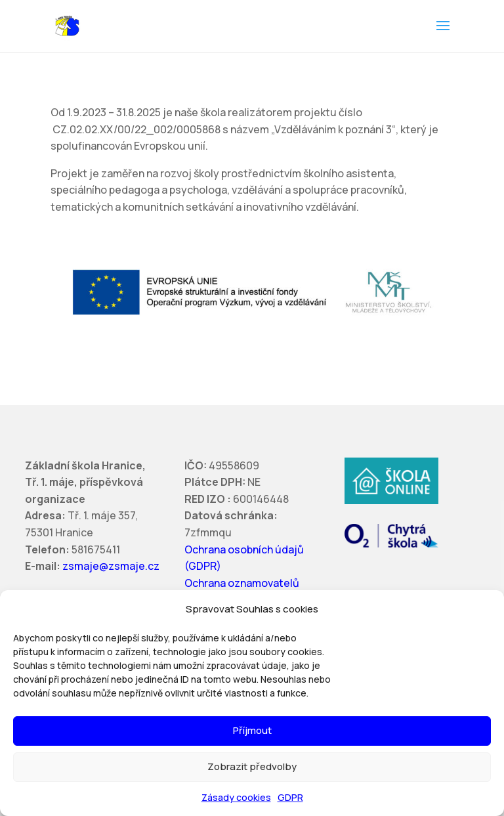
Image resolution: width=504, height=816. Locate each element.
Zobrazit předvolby (252, 766)
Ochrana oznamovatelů (242, 583)
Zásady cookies (236, 797)
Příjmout (252, 730)
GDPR (290, 797)
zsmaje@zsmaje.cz (111, 566)
